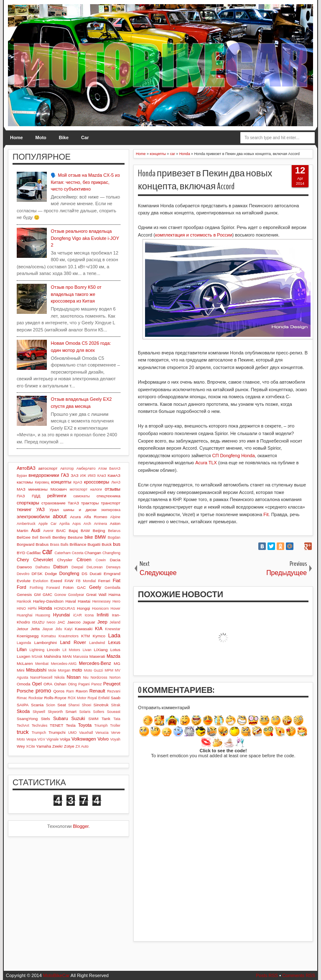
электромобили (33, 517)
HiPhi (32, 608)
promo (43, 691)
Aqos (76, 524)
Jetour (22, 629)
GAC (81, 587)
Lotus (115, 650)
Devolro (23, 574)
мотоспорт (79, 489)
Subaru (60, 718)
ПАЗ (21, 496)
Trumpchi (57, 732)
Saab (116, 698)
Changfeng (111, 553)
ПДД (36, 496)
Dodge (51, 574)
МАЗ (21, 489)
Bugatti (94, 544)
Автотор (67, 468)
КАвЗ (102, 476)
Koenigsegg (28, 636)
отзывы (112, 489)
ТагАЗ (73, 503)
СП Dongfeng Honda (233, 456)
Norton (115, 677)
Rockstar (36, 698)
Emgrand (112, 574)
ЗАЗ (74, 475)
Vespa (31, 739)
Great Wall (96, 594)
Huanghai (25, 615)
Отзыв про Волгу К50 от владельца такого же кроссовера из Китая (76, 294)
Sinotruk (101, 705)
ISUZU (38, 622)
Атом (103, 468)
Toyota (85, 725)
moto (77, 670)
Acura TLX (206, 463)
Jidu (59, 629)
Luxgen (23, 656)
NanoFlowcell (41, 677)
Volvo (103, 739)
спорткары (28, 503)
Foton (68, 587)
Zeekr (57, 746)
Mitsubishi (36, 670)
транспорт (111, 503)
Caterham (63, 553)
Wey (21, 746)
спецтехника (108, 496)
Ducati (95, 574)
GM (37, 594)
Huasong (43, 615)
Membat (42, 664)
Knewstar (113, 629)
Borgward (25, 544)
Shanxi (74, 705)
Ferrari (104, 581)
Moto (41, 137)
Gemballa (112, 588)
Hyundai (61, 615)
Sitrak (116, 705)
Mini (20, 670)
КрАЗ (78, 482)
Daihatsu (43, 567)
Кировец (42, 482)
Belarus (114, 531)
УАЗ (41, 509)
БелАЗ (115, 468)
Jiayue (47, 629)
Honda (45, 608)
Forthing (36, 588)
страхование (53, 503)
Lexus (114, 642)
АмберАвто (86, 468)
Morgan (64, 670)
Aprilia (64, 524)
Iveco (51, 622)
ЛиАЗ (116, 482)
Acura (75, 517)
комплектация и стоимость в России (194, 235)
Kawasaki (84, 629)
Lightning (37, 650)
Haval (70, 601)
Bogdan (114, 537)
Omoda (23, 684)
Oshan (60, 684)
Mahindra (52, 656)
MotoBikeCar (56, 975)
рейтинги (57, 496)
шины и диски (80, 510)
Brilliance (78, 544)
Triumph (101, 725)
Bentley (59, 537)
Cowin (101, 560)
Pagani (84, 684)
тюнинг (24, 509)
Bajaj (73, 531)
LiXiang (101, 650)
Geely (95, 587)
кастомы (25, 482)
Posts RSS (267, 975)
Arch (87, 524)
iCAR (78, 615)
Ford (22, 587)
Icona (89, 615)
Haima (114, 594)
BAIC (61, 531)
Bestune (75, 537)
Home (17, 137)
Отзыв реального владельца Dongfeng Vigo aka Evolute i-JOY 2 (85, 238)
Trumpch (39, 733)
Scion (51, 705)
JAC (61, 622)
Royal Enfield (99, 698)
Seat (61, 705)
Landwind (97, 643)
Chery (23, 560)
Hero (116, 601)
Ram (70, 691)
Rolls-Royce (55, 698)
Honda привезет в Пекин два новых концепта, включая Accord (205, 180)
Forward (53, 588)
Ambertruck (26, 524)
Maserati (97, 656)
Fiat (117, 580)
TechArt (23, 725)
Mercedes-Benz (95, 663)
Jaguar (89, 622)
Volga (65, 739)
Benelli (45, 537)
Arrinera (101, 524)
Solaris (85, 712)
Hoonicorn (100, 608)
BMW (101, 537)
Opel (37, 684)
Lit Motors (71, 650)
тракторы (90, 503)
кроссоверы (97, 482)
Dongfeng (69, 573)
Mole (52, 670)
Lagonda (24, 643)
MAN (67, 656)
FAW (69, 581)
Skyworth (55, 712)
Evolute (24, 581)
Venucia (102, 733)
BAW (85, 531)
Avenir (48, 531)
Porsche (25, 691)
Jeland (115, 622)
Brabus (42, 544)
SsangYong (27, 719)
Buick (107, 544)
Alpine (115, 517)
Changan (93, 553)
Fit (266, 514)
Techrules (40, 725)
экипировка (111, 510)
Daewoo (24, 567)
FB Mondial (86, 581)
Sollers (99, 712)
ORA (48, 684)
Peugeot (112, 684)
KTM (85, 636)
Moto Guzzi (94, 670)
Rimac (22, 698)
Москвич (59, 489)
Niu (86, 677)
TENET (56, 725)
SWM (93, 719)
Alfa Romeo (95, 517)
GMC (47, 594)
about (60, 516)
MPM (109, 670)
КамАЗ (114, 475)
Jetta (35, 629)
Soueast (114, 712)
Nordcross (99, 677)
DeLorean (95, 567)
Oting (73, 684)
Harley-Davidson (48, 601)
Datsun (60, 567)
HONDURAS (64, 608)
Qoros (59, 691)
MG (117, 663)
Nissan (74, 677)
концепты (61, 482)
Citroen (84, 560)
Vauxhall (86, 733)
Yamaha (43, 746)
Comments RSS (299, 975)
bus (117, 544)
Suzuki (78, 718)
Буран (22, 476)
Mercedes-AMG (64, 664)
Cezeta (78, 553)
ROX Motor (77, 698)
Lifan (22, 649)
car (47, 552)
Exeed (56, 581)
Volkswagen (84, 739)
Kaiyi (68, 629)
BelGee (24, 537)
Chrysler (65, 560)
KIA (99, 629)
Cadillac (34, 553)
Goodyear (76, 595)
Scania (37, 705)
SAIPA (23, 705)
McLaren (25, 663)
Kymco (99, 636)
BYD (21, 553)
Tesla (71, 725)
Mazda (113, 656)
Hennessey (102, 601)
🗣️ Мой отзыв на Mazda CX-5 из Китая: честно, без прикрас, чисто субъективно (85, 182)
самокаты (81, 496)
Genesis (24, 594)
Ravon (82, 691)
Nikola (59, 677)
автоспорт (48, 468)
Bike (64, 137)
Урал (54, 510)
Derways (113, 567)
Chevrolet (43, 560)
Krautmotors (69, 636)
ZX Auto (82, 746)
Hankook (24, 601)
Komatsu (49, 636)
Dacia (115, 560)
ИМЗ (92, 476)
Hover (116, 608)
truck (23, 732)
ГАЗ (65, 475)
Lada (114, 635)
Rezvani (114, 691)
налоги (96, 489)
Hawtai (84, 601)
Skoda (23, 711)
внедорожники (44, 475)
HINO (21, 608)
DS (84, 574)
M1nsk (37, 657)
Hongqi (83, 608)
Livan (87, 650)
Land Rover (73, 642)
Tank (106, 719)
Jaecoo (74, 622)
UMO (73, 733)
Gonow (60, 595)
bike (89, 537)
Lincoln (53, 650)
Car (85, 137)
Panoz (96, 684)
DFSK (37, 574)
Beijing (99, 531)
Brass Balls (59, 545)
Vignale (52, 739)
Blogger (81, 826)
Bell (35, 537)
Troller (115, 725)
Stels (46, 719)
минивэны (38, 489)
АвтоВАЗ (26, 468)
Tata (117, 719)
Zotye (69, 746)
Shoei (87, 705)
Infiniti (103, 615)
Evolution (41, 581)
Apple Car (47, 524)
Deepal (77, 567)
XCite (31, 746)
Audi (36, 530)
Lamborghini (46, 643)
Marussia (81, 657)
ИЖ (83, 476)
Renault (97, 691)
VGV (42, 739)
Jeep (102, 622)
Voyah (115, 739)
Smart (71, 711)
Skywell (39, 712)
